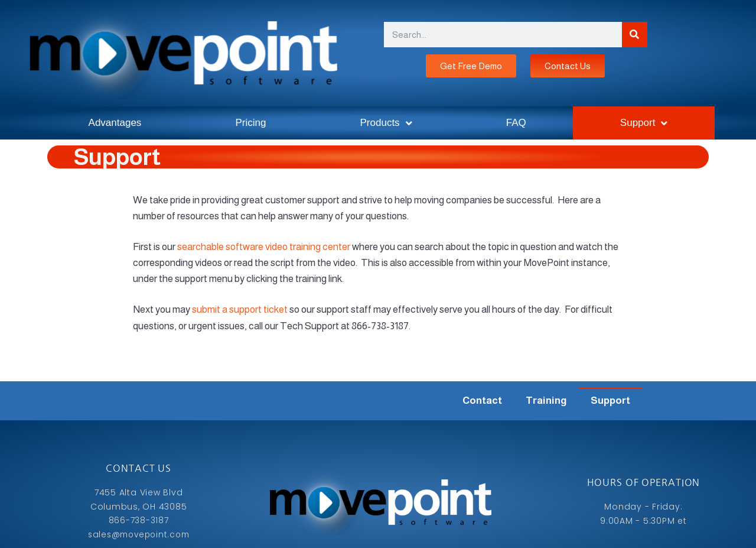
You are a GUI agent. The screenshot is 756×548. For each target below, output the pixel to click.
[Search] (635, 35)
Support (644, 123)
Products (386, 123)
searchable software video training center (264, 247)
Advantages (115, 123)
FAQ (516, 123)
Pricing (250, 123)
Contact (482, 401)
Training (546, 401)
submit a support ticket (240, 309)
